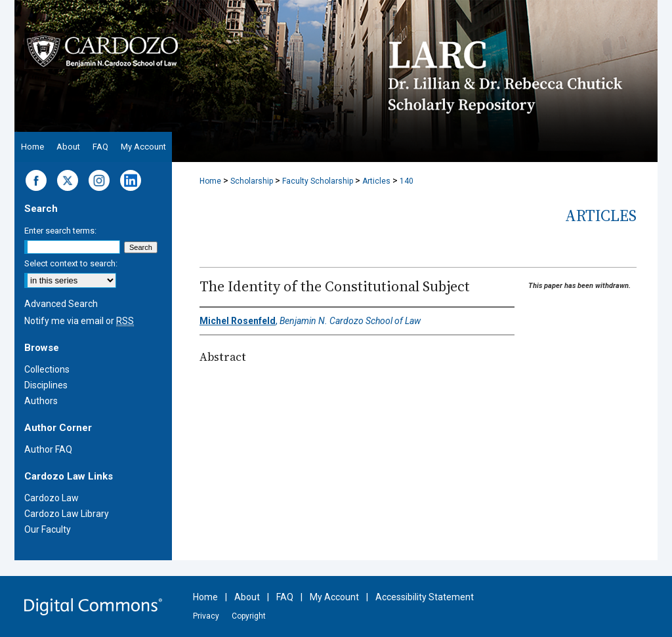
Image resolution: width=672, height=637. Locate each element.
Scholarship (252, 181)
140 (407, 181)
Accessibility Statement (425, 597)
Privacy (206, 616)
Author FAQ (48, 449)
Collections (47, 369)
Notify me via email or (79, 321)
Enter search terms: (60, 231)
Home (210, 181)
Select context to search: (71, 263)
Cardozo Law (52, 498)
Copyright (249, 616)
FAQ (285, 597)
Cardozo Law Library (67, 514)
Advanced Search (61, 304)
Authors (41, 401)
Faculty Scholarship (318, 181)
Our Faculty (48, 529)
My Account (334, 597)
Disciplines (46, 385)
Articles (376, 181)
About (247, 597)
